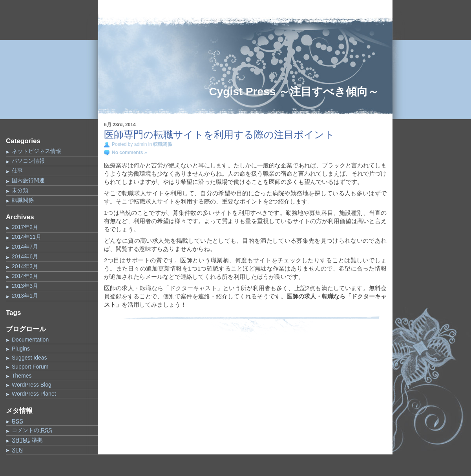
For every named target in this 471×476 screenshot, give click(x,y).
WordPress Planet (34, 394)
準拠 (27, 440)
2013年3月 (25, 286)
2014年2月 (25, 276)
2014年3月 (25, 266)
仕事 (17, 171)
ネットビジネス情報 (37, 151)
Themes (22, 376)
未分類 (20, 190)
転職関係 (23, 200)
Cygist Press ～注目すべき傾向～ (294, 92)
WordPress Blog (32, 385)
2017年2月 (25, 227)
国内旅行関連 (28, 180)
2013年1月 (25, 296)
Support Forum (30, 367)
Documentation (30, 340)
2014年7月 (25, 247)
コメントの (32, 430)
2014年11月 (26, 237)
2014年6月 (25, 256)
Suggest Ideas (29, 358)
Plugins (21, 349)
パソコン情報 (28, 161)
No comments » (129, 153)
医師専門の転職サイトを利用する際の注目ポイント (219, 134)
